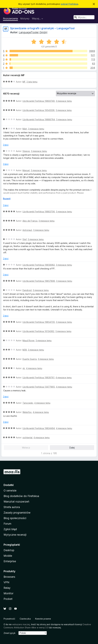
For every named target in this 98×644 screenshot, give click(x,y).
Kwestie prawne (43, 619)
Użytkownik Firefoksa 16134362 (38, 331)
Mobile (8, 556)
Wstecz (26, 448)
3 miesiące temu (64, 101)
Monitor (8, 593)
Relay (7, 588)
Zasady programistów (17, 513)
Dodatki (9, 485)
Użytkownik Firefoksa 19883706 (39, 212)
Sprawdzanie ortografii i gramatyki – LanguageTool (42, 28)
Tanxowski (28, 403)
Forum (7, 524)
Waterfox (27, 412)
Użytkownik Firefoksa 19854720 (39, 322)
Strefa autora (12, 507)
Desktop (9, 550)
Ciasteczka (25, 619)
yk (24, 368)
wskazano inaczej (21, 624)
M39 (25, 350)
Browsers (9, 577)
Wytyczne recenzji (15, 535)
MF (24, 82)
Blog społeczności (15, 518)
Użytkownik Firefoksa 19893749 (39, 101)
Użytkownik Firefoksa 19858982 (39, 265)
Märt (25, 129)
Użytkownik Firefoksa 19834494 (39, 428)
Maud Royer (28, 341)
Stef (24, 239)
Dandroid (27, 290)
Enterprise (10, 561)
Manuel (26, 170)
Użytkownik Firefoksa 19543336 (38, 110)
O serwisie (10, 490)
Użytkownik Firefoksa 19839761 (38, 378)
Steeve (26, 151)
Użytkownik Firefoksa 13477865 (39, 387)
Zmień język (10, 633)
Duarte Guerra (30, 359)
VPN (6, 582)
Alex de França (30, 221)
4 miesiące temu (34, 368)
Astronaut (27, 230)
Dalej (72, 448)
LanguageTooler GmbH (33, 32)
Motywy (25, 19)
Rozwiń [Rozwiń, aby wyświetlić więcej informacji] (7, 199)
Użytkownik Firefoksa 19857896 (39, 281)
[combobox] (84, 17)
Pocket (8, 599)
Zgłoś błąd (10, 529)
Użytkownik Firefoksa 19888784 (39, 119)
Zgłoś (6, 145)
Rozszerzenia (10, 19)
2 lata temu (32, 82)
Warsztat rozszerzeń (16, 502)
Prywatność (9, 619)
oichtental (27, 438)
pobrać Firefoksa (69, 4)
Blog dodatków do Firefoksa (21, 496)
